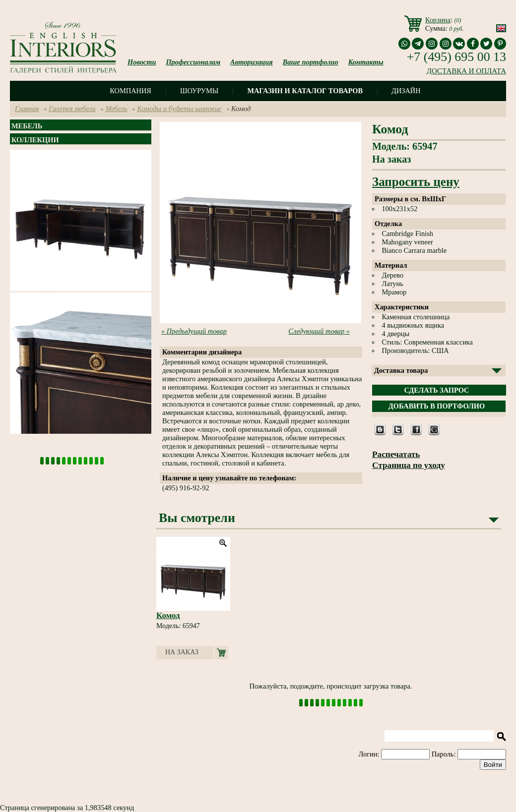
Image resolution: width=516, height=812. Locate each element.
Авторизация (252, 62)
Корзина (438, 20)
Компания (130, 91)
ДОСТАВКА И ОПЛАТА (466, 71)
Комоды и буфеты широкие (179, 109)
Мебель (116, 109)
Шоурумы (199, 91)
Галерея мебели (72, 109)
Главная (27, 109)
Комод (168, 615)
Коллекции (35, 140)
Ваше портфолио (311, 62)
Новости (142, 62)
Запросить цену (416, 182)
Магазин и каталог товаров (305, 91)
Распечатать (396, 454)
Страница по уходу (409, 465)
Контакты (366, 62)
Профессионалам (193, 62)
